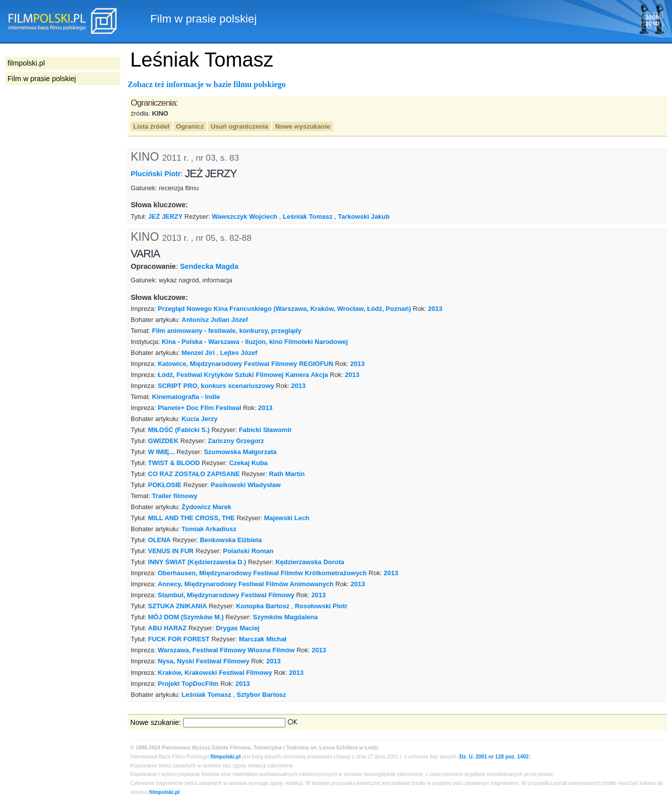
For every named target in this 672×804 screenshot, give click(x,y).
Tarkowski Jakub (364, 217)
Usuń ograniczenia (240, 126)
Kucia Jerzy (200, 419)
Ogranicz (190, 126)
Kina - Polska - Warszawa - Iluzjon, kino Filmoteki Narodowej (255, 342)
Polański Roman (248, 551)
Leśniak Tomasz (308, 217)
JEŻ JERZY (165, 217)
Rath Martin (287, 474)
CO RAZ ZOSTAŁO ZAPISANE (194, 474)
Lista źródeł (151, 126)
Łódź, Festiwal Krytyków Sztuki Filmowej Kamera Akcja (243, 375)
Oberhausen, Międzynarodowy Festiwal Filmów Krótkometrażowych (262, 573)
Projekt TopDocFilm (188, 684)
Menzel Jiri (198, 353)
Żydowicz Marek (207, 507)
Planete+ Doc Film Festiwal (200, 408)
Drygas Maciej (238, 628)
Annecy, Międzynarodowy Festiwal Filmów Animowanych (246, 584)
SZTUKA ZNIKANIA (178, 606)
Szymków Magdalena (285, 617)
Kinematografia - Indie (186, 397)
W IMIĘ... (161, 452)
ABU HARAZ (167, 628)
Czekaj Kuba (249, 463)
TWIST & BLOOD (174, 463)
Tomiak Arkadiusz (209, 529)
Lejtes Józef (239, 353)
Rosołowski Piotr (321, 606)
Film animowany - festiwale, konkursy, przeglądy (227, 331)
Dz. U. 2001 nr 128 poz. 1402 (494, 757)
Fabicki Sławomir (265, 430)
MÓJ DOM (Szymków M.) (186, 617)
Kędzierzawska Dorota (310, 562)
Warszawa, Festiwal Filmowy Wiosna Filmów (226, 650)
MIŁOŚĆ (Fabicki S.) (179, 430)
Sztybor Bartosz (261, 695)
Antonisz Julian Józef (215, 320)
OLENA (159, 540)
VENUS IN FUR (171, 551)
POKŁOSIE (165, 485)
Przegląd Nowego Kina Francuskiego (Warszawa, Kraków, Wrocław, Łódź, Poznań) (284, 309)
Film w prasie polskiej (42, 79)
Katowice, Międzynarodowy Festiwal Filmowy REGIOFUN (246, 364)
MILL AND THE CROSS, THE (192, 518)
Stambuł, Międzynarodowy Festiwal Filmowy (226, 595)
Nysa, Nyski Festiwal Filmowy (204, 661)
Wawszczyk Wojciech (245, 217)
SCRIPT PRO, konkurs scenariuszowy (216, 386)
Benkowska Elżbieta (231, 540)
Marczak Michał (263, 639)
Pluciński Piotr (156, 174)
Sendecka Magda (209, 266)
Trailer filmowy (175, 496)
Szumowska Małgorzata (240, 452)
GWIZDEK (163, 441)
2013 (435, 309)
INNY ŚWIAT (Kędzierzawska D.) (197, 562)
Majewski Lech (287, 518)
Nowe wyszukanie (302, 126)
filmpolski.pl (226, 757)
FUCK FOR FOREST (179, 639)
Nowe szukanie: (156, 722)
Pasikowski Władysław (246, 485)
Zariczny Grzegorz (236, 441)
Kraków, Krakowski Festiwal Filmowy (215, 673)
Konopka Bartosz (263, 606)
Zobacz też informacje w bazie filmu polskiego (207, 84)
